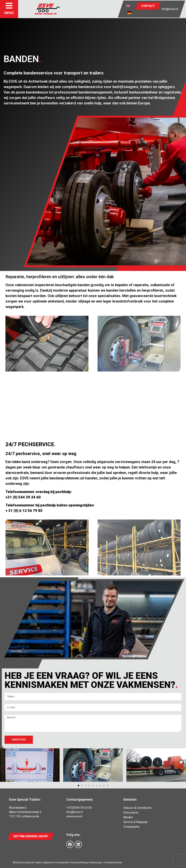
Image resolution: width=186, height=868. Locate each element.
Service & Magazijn (136, 822)
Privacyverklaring (79, 862)
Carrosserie (131, 813)
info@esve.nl (170, 9)
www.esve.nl (74, 816)
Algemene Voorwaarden (56, 862)
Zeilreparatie (131, 827)
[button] (78, 786)
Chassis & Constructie (137, 808)
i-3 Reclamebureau (113, 862)
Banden (128, 817)
